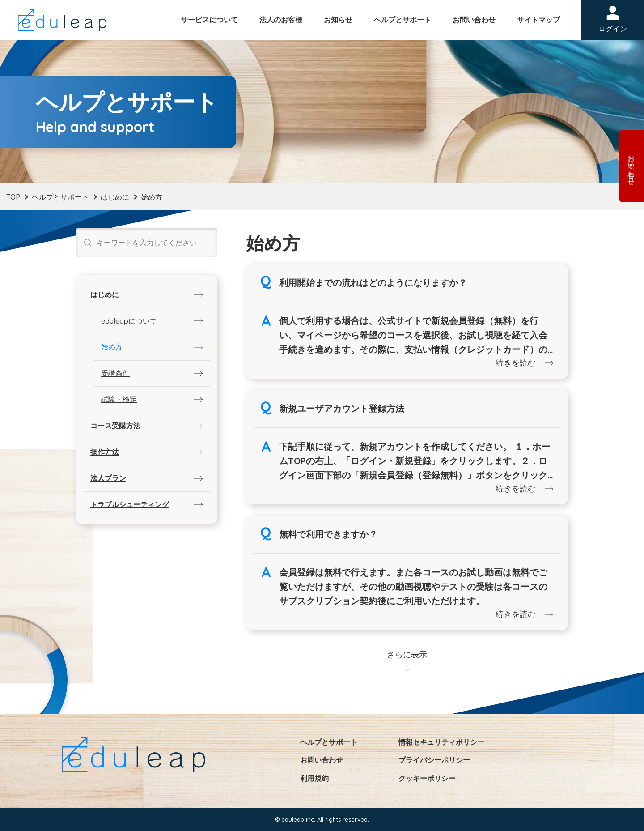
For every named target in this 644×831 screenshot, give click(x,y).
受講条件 (115, 373)
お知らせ (338, 20)
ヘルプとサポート (402, 20)
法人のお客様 (281, 20)
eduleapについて (129, 321)
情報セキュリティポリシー (441, 742)
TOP (13, 197)
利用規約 (314, 778)
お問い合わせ (474, 20)
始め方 (112, 347)
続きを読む (516, 363)
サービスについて (209, 20)
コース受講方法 (115, 426)
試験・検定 (119, 399)
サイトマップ (538, 20)
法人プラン (108, 478)
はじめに (115, 197)
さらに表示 (407, 654)
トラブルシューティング (130, 504)
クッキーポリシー (427, 778)
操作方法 (105, 452)
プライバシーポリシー (434, 760)
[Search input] (153, 243)
